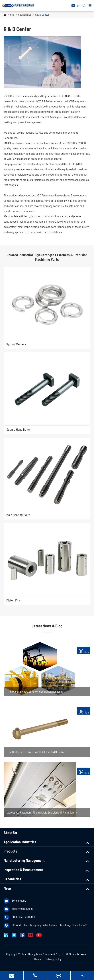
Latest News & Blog (47, 626)
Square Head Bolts (18, 429)
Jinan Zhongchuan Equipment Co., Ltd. (43, 954)
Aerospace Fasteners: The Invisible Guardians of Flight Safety (42, 812)
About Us (10, 833)
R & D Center (42, 14)
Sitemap (38, 959)
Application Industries (20, 842)
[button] (38, 85)
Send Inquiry (19, 900)
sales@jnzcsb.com (22, 909)
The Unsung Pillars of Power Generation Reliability (35, 691)
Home (11, 14)
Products (10, 851)
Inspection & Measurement (23, 870)
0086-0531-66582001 (23, 917)
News (8, 888)
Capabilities (25, 14)
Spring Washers (16, 344)
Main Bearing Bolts (18, 515)
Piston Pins (14, 600)
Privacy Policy (54, 959)
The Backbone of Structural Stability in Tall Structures (37, 752)
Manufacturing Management (24, 860)
